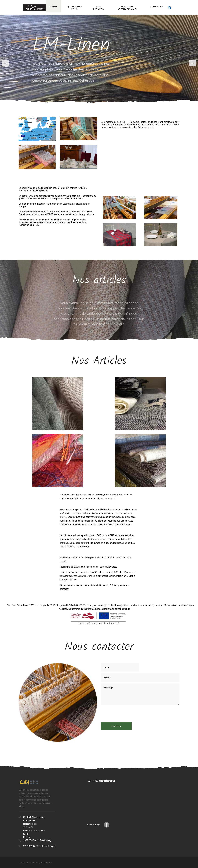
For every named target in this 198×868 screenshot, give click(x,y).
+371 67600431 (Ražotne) (42, 840)
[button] (5, 63)
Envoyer (116, 726)
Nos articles (98, 8)
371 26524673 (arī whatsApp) (45, 846)
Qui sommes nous (74, 8)
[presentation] (122, 712)
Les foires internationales (127, 8)
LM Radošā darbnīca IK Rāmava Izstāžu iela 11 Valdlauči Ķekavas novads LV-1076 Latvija (39, 827)
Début (54, 7)
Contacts (156, 7)
